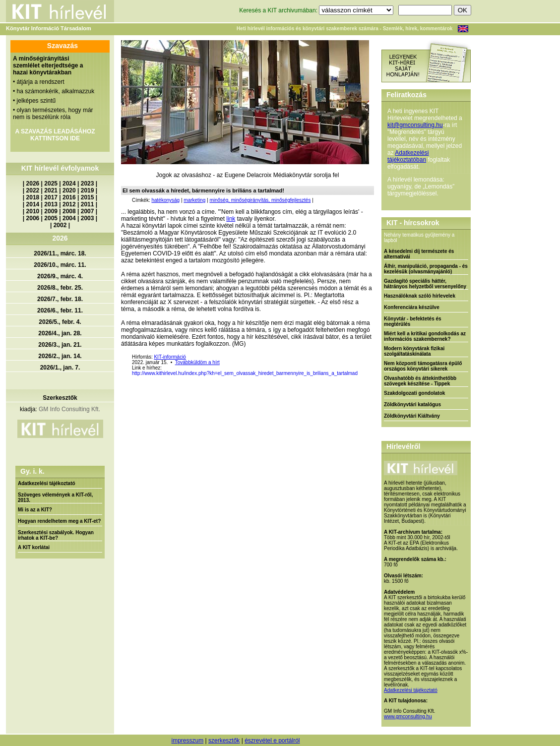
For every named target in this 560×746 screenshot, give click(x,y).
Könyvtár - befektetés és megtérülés (413, 321)
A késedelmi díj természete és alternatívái (419, 254)
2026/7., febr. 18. (60, 299)
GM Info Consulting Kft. (69, 409)
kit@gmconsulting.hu (415, 125)
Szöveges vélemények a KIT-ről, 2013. (55, 497)
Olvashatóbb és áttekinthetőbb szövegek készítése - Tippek (420, 381)
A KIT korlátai (34, 547)
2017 (51, 197)
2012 (69, 204)
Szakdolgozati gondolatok (414, 393)
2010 (33, 211)
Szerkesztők (60, 398)
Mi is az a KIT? (35, 510)
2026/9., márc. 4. (60, 276)
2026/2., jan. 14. (60, 356)
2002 (60, 225)
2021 (51, 190)
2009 (51, 211)
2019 (88, 190)
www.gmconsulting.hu (408, 716)
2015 (88, 197)
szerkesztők (224, 741)
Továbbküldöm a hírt (197, 362)
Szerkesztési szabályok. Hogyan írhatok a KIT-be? (56, 535)
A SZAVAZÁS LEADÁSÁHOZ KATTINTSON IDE (55, 135)
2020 (69, 190)
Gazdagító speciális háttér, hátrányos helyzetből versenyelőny (425, 284)
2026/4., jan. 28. (60, 333)
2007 (88, 211)
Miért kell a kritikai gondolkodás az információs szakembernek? (425, 336)
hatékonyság (165, 200)
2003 (88, 218)
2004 (69, 218)
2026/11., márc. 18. (60, 253)
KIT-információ (170, 357)
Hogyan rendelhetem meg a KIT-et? (59, 521)
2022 (33, 190)
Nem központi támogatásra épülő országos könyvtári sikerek (423, 366)
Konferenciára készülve (412, 307)
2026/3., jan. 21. (60, 345)
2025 (51, 184)
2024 (69, 184)
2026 (33, 184)
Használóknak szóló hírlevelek (420, 296)
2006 (33, 218)
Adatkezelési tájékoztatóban (408, 156)
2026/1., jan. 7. (60, 368)
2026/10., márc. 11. (60, 265)
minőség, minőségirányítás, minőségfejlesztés (260, 200)
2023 (88, 184)
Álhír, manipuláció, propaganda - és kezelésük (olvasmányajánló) (426, 269)
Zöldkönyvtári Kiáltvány (412, 416)
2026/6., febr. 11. (60, 311)
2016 (69, 197)
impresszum (187, 741)
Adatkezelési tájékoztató (47, 483)
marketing (194, 200)
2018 (33, 197)
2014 (33, 204)
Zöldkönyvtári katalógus (412, 404)
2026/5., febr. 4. (60, 322)
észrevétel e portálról (272, 741)
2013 (51, 204)
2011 (88, 204)
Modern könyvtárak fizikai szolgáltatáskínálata (414, 351)
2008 (69, 211)
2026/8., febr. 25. (60, 288)
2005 (51, 218)
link (231, 219)
